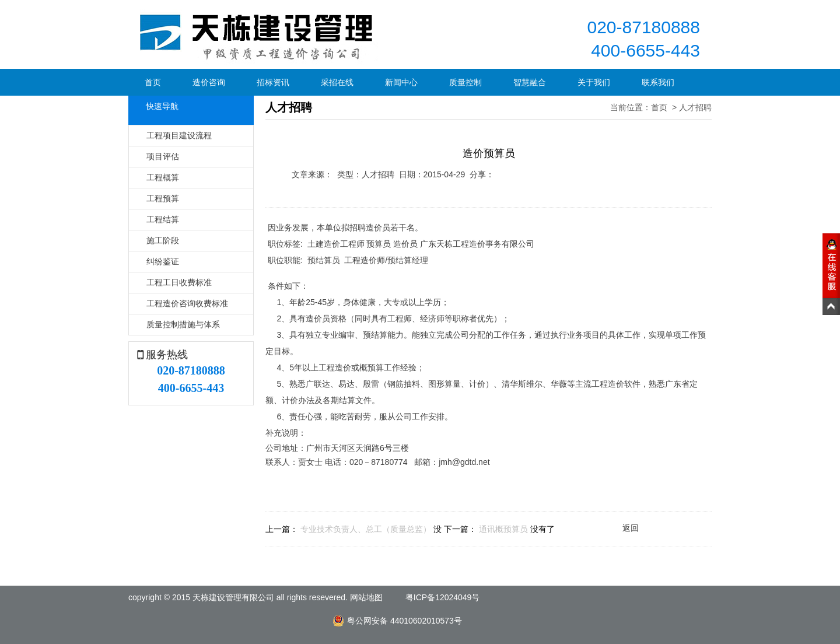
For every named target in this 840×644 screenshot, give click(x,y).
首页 (153, 82)
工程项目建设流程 (179, 135)
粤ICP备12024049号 (443, 597)
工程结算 (163, 219)
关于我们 (594, 82)
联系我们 (658, 82)
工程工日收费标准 (179, 282)
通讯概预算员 (503, 529)
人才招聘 (695, 107)
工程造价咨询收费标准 (187, 303)
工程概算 (163, 177)
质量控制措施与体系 (183, 324)
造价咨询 (209, 82)
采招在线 (337, 82)
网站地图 (366, 597)
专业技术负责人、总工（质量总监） (366, 529)
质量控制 (466, 82)
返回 (631, 528)
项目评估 (163, 156)
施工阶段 (163, 240)
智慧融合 (530, 82)
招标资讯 (273, 82)
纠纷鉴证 (163, 261)
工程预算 (163, 198)
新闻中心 (401, 82)
